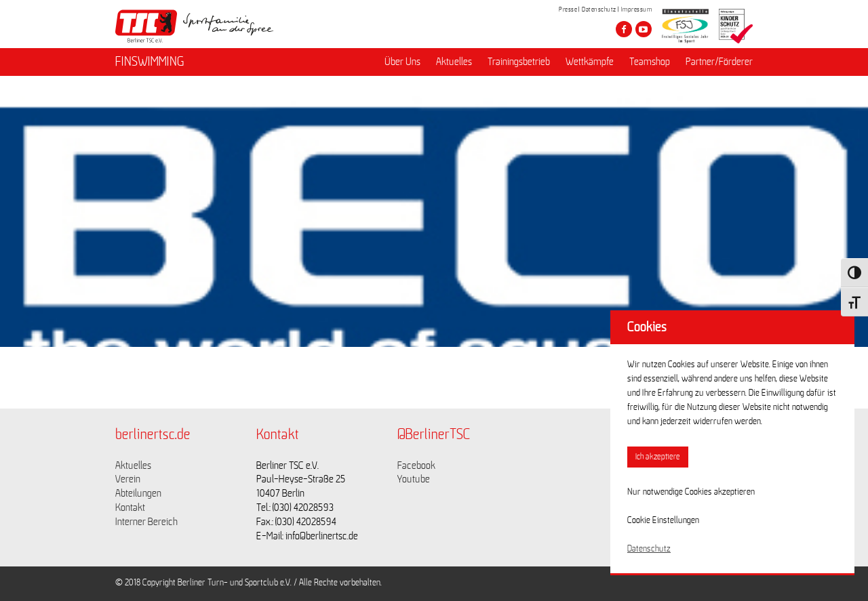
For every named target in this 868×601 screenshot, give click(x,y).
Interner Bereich (146, 522)
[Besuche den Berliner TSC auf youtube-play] (644, 29)
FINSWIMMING (150, 62)
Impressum (637, 9)
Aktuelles (454, 62)
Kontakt (130, 507)
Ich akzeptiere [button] (658, 457)
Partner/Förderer (719, 62)
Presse (568, 9)
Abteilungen (138, 493)
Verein (128, 479)
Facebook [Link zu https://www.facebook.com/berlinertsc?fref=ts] (416, 465)
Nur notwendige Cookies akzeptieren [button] (691, 492)
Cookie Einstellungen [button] (663, 520)
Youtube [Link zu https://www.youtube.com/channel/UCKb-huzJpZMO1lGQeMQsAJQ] (414, 479)
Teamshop (650, 62)
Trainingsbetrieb (519, 62)
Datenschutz (599, 9)
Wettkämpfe (590, 62)
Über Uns (402, 62)
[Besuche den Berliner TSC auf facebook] (624, 29)
